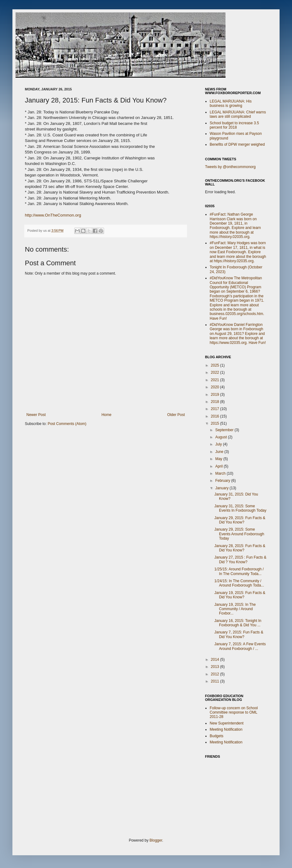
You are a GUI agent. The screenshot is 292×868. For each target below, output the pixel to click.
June (220, 452)
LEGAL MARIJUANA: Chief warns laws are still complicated (238, 114)
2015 (216, 423)
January (222, 488)
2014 (216, 660)
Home (107, 415)
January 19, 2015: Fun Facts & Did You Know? (240, 595)
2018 (216, 402)
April (219, 466)
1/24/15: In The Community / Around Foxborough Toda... (239, 583)
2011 (216, 681)
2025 (216, 365)
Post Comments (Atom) (67, 424)
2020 (216, 387)
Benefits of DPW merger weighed (237, 144)
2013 (216, 667)
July (219, 444)
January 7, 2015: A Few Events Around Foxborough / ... (240, 646)
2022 (216, 372)
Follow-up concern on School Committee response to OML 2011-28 (234, 713)
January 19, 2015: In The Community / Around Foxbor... (235, 609)
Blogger (156, 840)
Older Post (176, 415)
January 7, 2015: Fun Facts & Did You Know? (239, 634)
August (222, 437)
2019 (216, 395)
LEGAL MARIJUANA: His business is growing (231, 103)
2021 (216, 380)
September (225, 430)
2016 (216, 416)
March (221, 473)
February (223, 481)
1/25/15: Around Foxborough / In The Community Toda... (239, 571)
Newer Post (36, 415)
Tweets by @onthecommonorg (230, 167)
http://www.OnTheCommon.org (53, 215)
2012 (216, 674)
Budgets (217, 736)
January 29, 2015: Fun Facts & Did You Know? (240, 520)
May (219, 459)
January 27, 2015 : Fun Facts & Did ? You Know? (240, 560)
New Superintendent (227, 723)
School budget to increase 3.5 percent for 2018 (234, 125)
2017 (216, 409)
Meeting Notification (226, 729)
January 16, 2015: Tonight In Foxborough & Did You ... (238, 623)
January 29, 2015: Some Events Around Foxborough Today (239, 534)
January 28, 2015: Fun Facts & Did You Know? (240, 548)
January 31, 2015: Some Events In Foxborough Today (240, 508)
